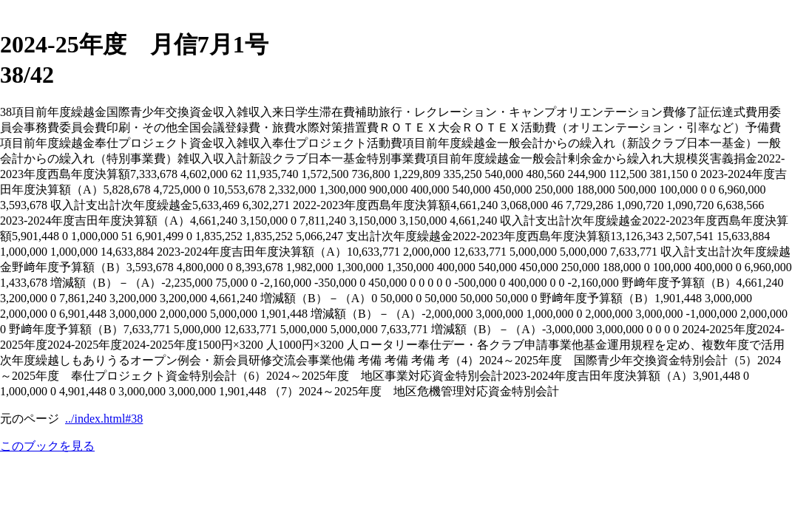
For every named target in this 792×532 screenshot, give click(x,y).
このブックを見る (47, 446)
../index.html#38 (104, 419)
